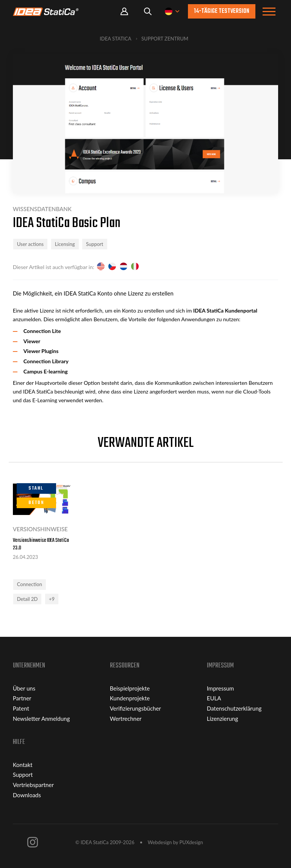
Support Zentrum (165, 39)
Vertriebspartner (33, 785)
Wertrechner (126, 719)
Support (95, 244)
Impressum (221, 688)
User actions (30, 244)
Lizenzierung (223, 719)
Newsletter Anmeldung (41, 719)
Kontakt (23, 765)
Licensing (65, 244)
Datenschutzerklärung (234, 708)
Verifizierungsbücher (135, 708)
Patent (21, 708)
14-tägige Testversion (222, 11)
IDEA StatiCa (115, 39)
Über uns (24, 688)
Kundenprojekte (130, 698)
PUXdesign (191, 842)
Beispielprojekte (130, 688)
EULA (214, 698)
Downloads (27, 795)
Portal (124, 12)
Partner (22, 698)
